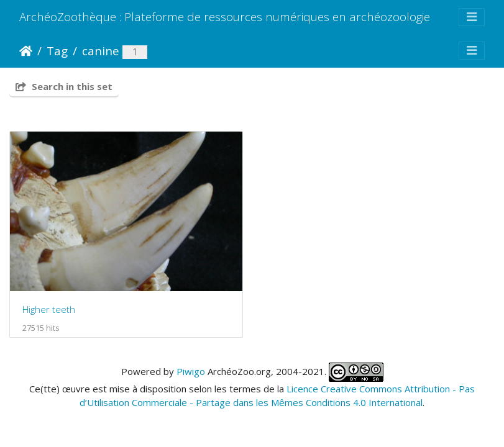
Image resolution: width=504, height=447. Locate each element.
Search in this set (64, 86)
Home (26, 51)
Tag (57, 51)
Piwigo (191, 371)
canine (101, 51)
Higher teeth (49, 309)
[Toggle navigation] (472, 17)
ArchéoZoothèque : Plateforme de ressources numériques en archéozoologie (225, 16)
